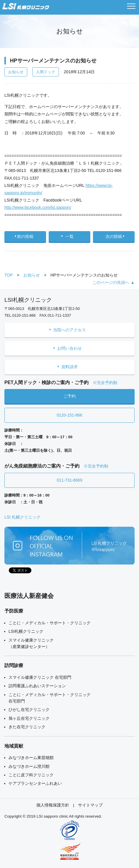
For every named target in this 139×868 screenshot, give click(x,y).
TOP (9, 275)
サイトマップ (90, 805)
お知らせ (16, 72)
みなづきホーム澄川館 (29, 766)
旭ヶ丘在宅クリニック (29, 718)
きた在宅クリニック (27, 727)
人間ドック (46, 72)
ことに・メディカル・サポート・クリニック (50, 623)
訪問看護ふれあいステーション (37, 686)
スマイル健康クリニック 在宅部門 (40, 677)
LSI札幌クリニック (26, 631)
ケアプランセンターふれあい (35, 783)
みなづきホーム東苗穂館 (31, 758)
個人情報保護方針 (53, 805)
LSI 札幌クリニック (22, 517)
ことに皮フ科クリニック (31, 775)
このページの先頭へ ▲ (113, 282)
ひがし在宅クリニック (29, 710)
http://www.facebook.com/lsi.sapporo (38, 207)
